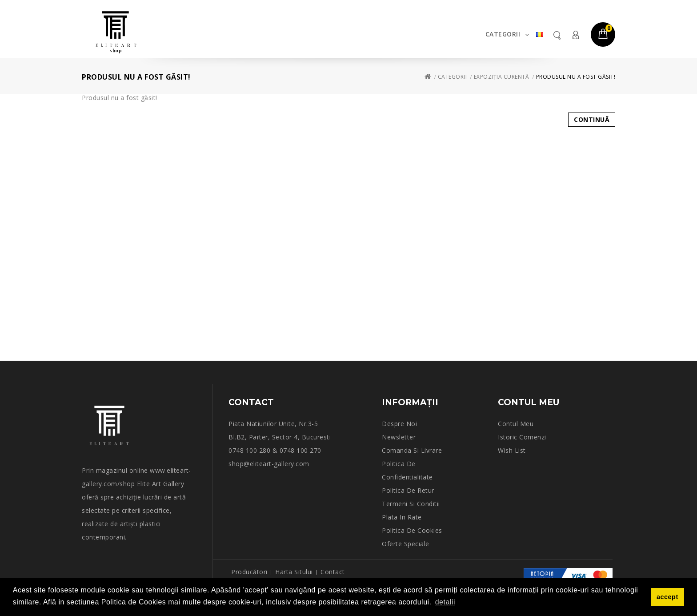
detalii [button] (445, 602)
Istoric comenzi (522, 437)
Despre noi (399, 424)
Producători (249, 572)
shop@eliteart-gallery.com (269, 464)
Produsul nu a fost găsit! (576, 77)
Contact (333, 572)
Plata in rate (402, 517)
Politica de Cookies (412, 530)
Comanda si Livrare (412, 450)
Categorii (503, 34)
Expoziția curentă (502, 77)
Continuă (592, 119)
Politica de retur (408, 490)
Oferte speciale (406, 544)
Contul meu (575, 35)
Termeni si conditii (411, 504)
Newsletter (399, 437)
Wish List (512, 450)
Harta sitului (294, 572)
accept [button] (667, 597)
